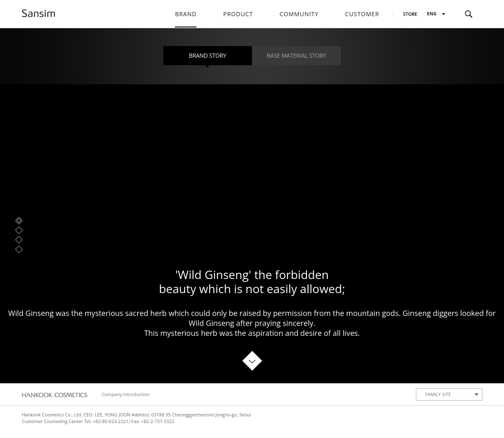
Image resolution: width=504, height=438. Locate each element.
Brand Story (208, 55)
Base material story (296, 55)
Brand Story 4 (19, 249)
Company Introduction (126, 394)
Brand (186, 14)
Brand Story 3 (19, 240)
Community (299, 14)
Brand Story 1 (19, 221)
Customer (362, 14)
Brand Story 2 (19, 230)
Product (238, 14)
